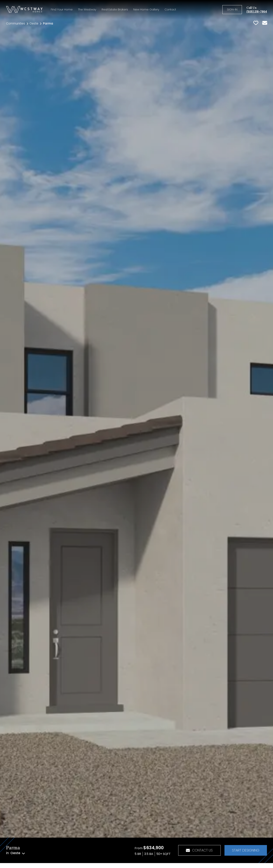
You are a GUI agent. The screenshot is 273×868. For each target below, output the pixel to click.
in (16, 853)
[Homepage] (24, 9)
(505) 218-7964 (257, 12)
